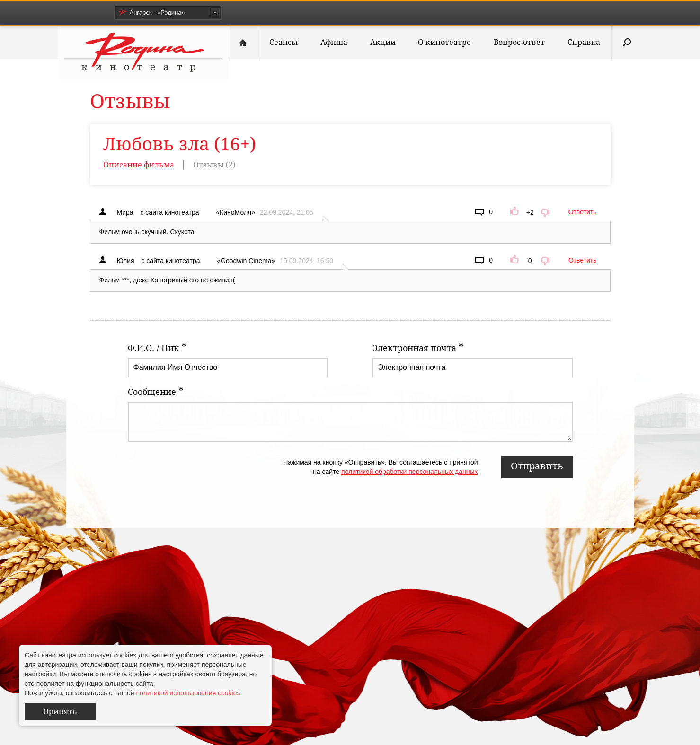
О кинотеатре (444, 42)
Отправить (537, 466)
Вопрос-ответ (519, 42)
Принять (60, 712)
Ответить (583, 212)
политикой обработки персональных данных (409, 472)
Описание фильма (139, 165)
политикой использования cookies (188, 693)
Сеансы (284, 42)
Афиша (334, 42)
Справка (584, 42)
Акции (383, 42)
